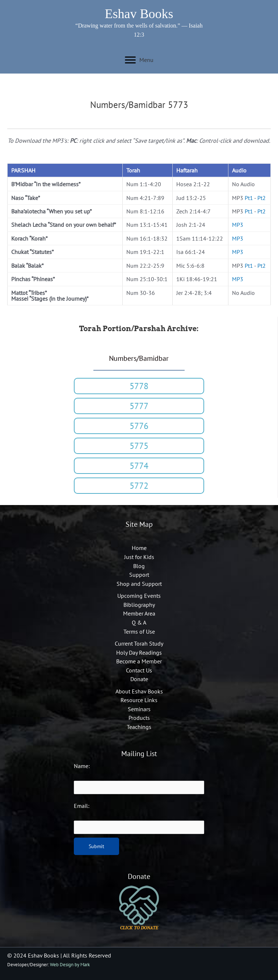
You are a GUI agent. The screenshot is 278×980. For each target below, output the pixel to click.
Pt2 (262, 198)
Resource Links (139, 700)
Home (139, 548)
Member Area (139, 613)
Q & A (139, 622)
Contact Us (139, 670)
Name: (82, 766)
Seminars (139, 709)
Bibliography (139, 605)
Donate (139, 679)
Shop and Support (139, 584)
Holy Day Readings (139, 652)
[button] (139, 386)
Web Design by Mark (70, 965)
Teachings (139, 727)
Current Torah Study (139, 643)
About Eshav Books (139, 691)
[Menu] (139, 60)
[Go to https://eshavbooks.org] (139, 15)
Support (139, 575)
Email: (82, 806)
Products (139, 718)
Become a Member (139, 661)
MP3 (238, 225)
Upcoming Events (139, 596)
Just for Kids (139, 557)
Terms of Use (139, 631)
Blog (139, 566)
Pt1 (249, 198)
